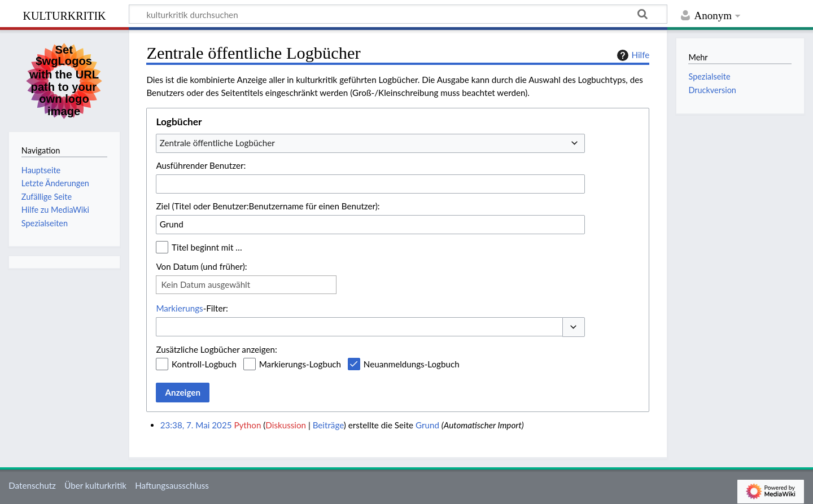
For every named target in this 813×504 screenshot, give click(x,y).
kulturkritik (64, 14)
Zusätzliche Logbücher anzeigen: (216, 349)
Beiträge (328, 425)
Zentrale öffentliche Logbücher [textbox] (217, 143)
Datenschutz (32, 485)
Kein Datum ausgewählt (206, 284)
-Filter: (192, 308)
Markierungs (179, 308)
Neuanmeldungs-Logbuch (412, 364)
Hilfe (632, 55)
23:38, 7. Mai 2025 (196, 425)
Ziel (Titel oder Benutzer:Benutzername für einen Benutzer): (268, 206)
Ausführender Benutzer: (201, 165)
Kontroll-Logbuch (204, 364)
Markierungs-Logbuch (300, 364)
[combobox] (370, 143)
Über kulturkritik (95, 485)
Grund (427, 425)
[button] (574, 327)
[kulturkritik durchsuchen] (398, 14)
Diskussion (286, 425)
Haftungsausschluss (172, 485)
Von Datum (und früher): (201, 266)
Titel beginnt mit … (207, 247)
